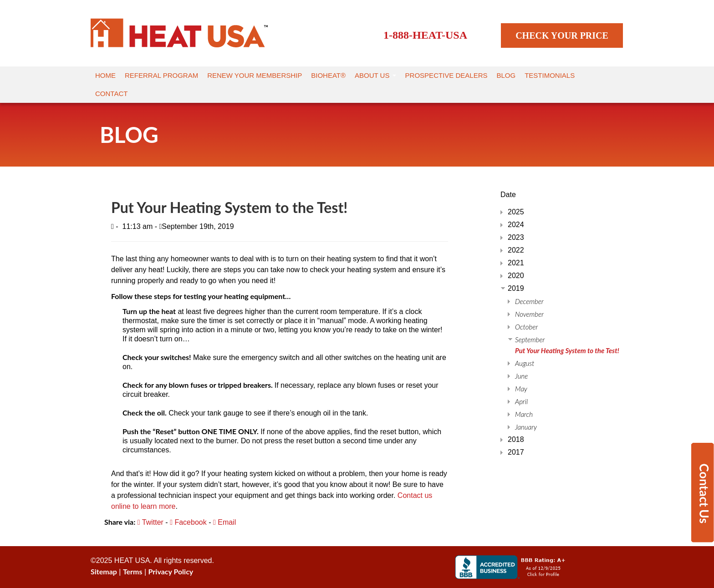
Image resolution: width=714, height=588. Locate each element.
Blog (506, 75)
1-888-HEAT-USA (425, 35)
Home (105, 75)
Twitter (150, 522)
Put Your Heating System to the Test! (567, 350)
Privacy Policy (171, 571)
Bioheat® (328, 75)
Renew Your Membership (255, 75)
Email (224, 522)
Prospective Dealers (446, 75)
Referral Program (161, 75)
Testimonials (550, 75)
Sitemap (104, 571)
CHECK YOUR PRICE (562, 35)
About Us (375, 75)
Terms (133, 571)
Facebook (188, 522)
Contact (111, 94)
